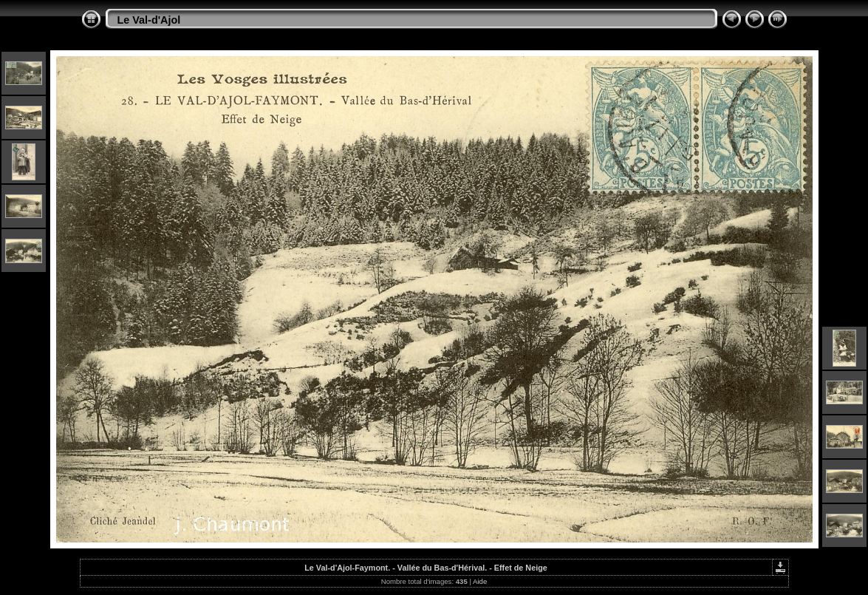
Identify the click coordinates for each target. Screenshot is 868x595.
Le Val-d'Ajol (149, 20)
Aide (480, 581)
